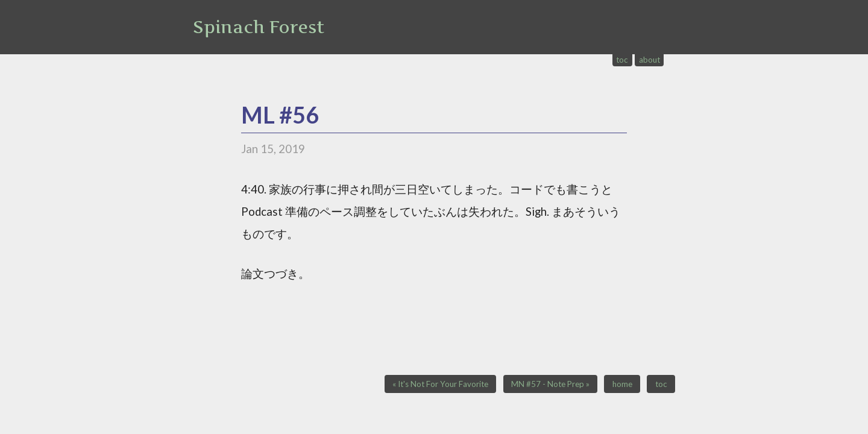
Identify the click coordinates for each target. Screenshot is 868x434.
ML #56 (280, 115)
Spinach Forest (259, 27)
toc (622, 60)
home (622, 384)
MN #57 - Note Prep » (550, 384)
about (649, 60)
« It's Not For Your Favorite (440, 384)
